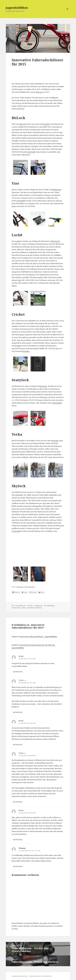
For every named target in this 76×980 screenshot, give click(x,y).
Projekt (18, 346)
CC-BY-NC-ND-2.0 (31, 587)
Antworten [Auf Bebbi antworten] (18, 672)
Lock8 (17, 241)
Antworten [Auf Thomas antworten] (18, 866)
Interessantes (16, 608)
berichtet (46, 124)
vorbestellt (31, 152)
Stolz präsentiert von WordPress (40, 976)
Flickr (26, 587)
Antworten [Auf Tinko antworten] (18, 712)
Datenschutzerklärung (19, 976)
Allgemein (39, 606)
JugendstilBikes (17, 8)
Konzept (55, 441)
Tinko (31, 606)
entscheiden (57, 403)
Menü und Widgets (67, 12)
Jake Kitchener (20, 587)
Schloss (24, 608)
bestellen (26, 351)
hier (20, 280)
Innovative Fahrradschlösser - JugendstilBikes (39, 637)
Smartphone (38, 608)
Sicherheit (30, 608)
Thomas (22, 848)
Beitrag (39, 92)
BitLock (22, 124)
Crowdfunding (50, 606)
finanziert (43, 386)
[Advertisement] (38, 76)
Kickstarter (57, 190)
